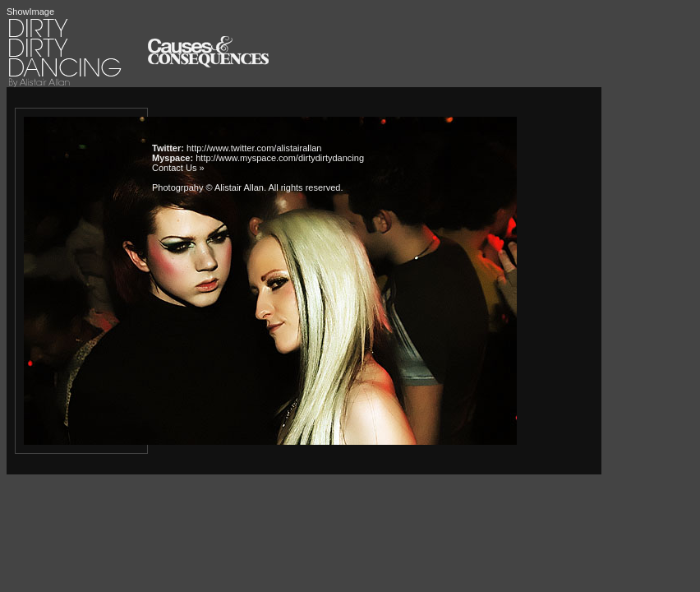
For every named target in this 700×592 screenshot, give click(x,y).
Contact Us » (178, 168)
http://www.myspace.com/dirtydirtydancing (280, 158)
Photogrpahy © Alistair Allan (208, 187)
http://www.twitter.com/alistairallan (254, 148)
